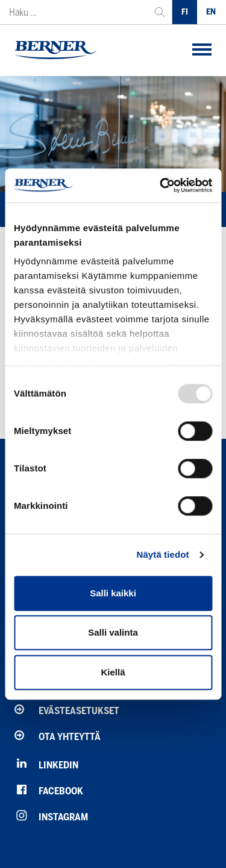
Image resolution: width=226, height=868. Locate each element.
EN (211, 12)
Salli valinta (113, 632)
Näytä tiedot (163, 554)
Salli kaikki (113, 593)
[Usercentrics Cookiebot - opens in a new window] (161, 185)
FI (185, 12)
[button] (202, 50)
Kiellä (113, 672)
